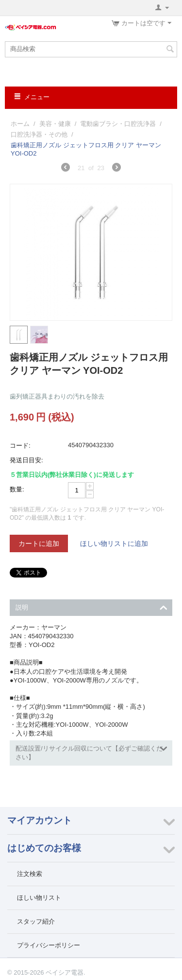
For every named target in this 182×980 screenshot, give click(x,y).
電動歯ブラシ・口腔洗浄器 (118, 124)
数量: (17, 489)
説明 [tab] (91, 606)
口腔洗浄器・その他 (39, 134)
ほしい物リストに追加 (114, 543)
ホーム (20, 124)
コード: (20, 446)
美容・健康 (55, 124)
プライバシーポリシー (49, 945)
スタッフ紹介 (36, 921)
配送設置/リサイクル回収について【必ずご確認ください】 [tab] (91, 752)
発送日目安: (26, 460)
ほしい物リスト (39, 898)
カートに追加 (39, 543)
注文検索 (30, 874)
